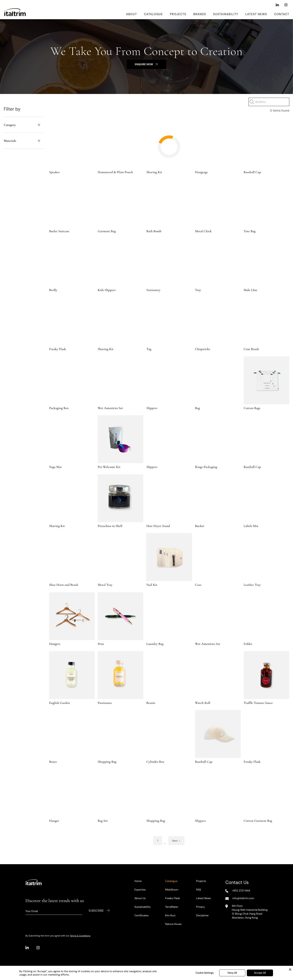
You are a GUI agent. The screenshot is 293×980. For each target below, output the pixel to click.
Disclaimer (202, 915)
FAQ (198, 890)
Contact (282, 14)
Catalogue (154, 14)
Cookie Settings (205, 973)
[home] (15, 14)
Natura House (173, 924)
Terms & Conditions (80, 936)
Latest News (256, 14)
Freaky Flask (173, 898)
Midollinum (172, 890)
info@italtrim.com (243, 898)
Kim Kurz (170, 915)
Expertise (140, 890)
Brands (200, 14)
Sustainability (226, 14)
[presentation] (54, 924)
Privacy (200, 907)
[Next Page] (176, 841)
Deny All (232, 973)
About (132, 14)
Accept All (260, 973)
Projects (178, 14)
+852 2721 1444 (241, 891)
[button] (23, 125)
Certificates (141, 915)
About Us (140, 898)
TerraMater (172, 907)
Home (138, 881)
